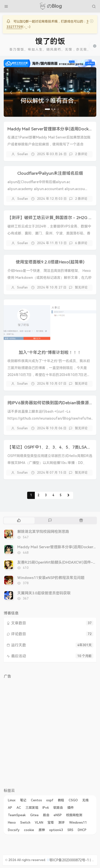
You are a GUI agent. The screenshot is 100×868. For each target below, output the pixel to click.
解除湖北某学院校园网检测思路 (43, 532)
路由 (46, 815)
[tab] (19, 521)
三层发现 (32, 808)
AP (10, 808)
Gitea (34, 815)
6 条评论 (81, 243)
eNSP (58, 815)
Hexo (12, 823)
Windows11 (78, 823)
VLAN (39, 823)
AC (19, 808)
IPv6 (46, 808)
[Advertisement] (50, 731)
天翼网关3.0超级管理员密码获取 (44, 593)
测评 (61, 823)
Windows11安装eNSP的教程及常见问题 (51, 578)
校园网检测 (74, 815)
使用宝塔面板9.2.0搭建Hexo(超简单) (50, 262)
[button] (11, 92)
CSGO (73, 800)
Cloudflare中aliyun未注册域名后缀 (50, 173)
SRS (70, 830)
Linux (12, 800)
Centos (36, 800)
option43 (56, 830)
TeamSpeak (17, 815)
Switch (25, 823)
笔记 (23, 800)
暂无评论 (81, 287)
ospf (50, 800)
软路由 (58, 808)
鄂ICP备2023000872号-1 (69, 860)
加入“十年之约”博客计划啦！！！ (50, 352)
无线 (85, 800)
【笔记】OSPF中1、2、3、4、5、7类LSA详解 (51, 447)
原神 (42, 830)
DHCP (82, 830)
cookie (29, 830)
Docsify (14, 830)
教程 (61, 800)
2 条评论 (81, 154)
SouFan (23, 154)
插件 (71, 808)
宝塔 (51, 823)
